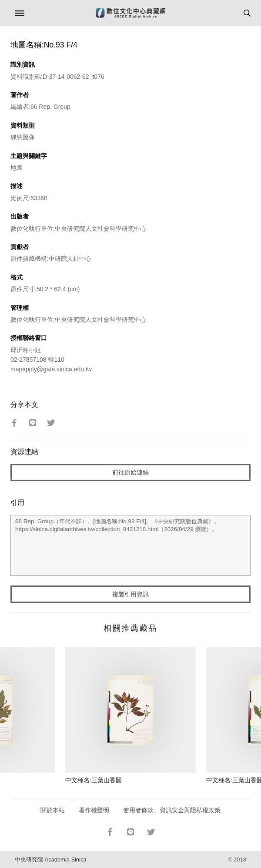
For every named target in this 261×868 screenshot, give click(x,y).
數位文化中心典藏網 (130, 13)
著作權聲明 (94, 810)
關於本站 (53, 810)
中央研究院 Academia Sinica (50, 860)
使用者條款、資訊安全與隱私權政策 (172, 810)
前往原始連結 (130, 472)
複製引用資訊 (130, 594)
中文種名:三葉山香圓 (94, 780)
